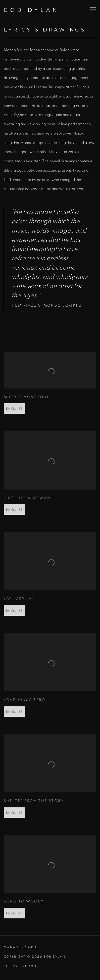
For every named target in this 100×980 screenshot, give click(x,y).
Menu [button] (92, 10)
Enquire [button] (14, 420)
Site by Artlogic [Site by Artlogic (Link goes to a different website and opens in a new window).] (21, 966)
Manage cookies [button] (22, 947)
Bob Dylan (32, 10)
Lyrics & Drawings (45, 30)
